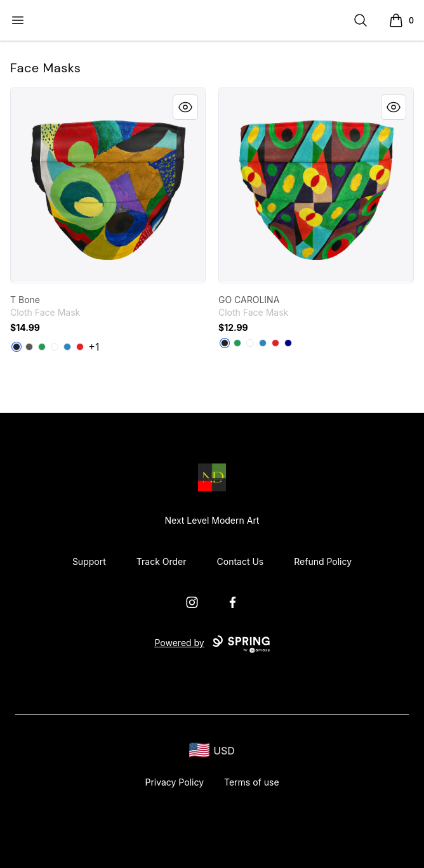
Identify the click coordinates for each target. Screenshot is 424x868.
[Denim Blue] (67, 347)
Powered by (212, 644)
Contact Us (241, 561)
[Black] (17, 347)
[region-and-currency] (212, 750)
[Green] (42, 347)
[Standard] (55, 347)
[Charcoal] (29, 347)
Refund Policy (323, 561)
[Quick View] (185, 107)
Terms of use (252, 782)
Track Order (162, 561)
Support (89, 561)
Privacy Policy (174, 782)
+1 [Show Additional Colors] (95, 347)
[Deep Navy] (288, 343)
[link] (108, 185)
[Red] (80, 347)
